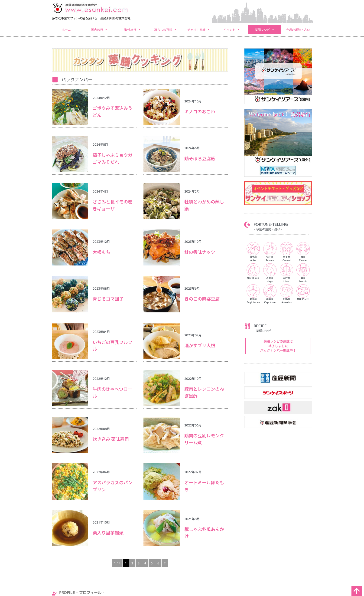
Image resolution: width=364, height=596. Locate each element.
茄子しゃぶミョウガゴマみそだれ (112, 158)
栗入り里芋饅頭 (108, 533)
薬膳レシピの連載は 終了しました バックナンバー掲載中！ (278, 346)
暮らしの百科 (165, 30)
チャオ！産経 (199, 30)
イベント (232, 30)
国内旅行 (99, 30)
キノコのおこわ (200, 111)
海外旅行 (132, 30)
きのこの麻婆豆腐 (202, 299)
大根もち (101, 252)
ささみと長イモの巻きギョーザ (112, 205)
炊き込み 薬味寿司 (111, 439)
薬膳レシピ (265, 30)
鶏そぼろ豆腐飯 (200, 158)
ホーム (66, 30)
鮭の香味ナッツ (200, 252)
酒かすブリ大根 (200, 345)
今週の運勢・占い (298, 30)
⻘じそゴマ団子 (110, 299)
